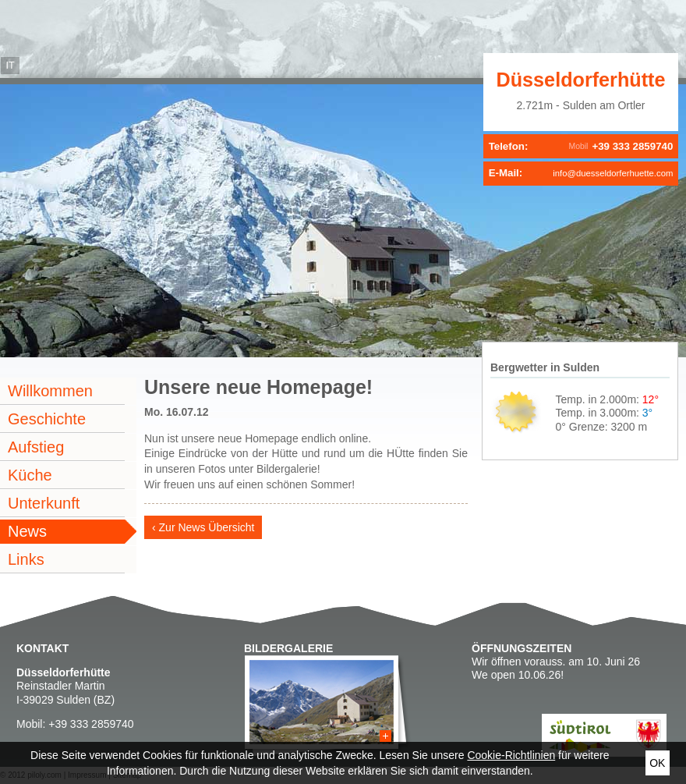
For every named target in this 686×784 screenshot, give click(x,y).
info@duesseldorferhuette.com (613, 173)
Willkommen (50, 391)
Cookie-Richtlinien (511, 755)
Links (26, 559)
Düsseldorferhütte (581, 80)
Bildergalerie (288, 648)
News (27, 531)
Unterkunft (44, 503)
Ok (657, 763)
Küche (30, 475)
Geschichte (47, 419)
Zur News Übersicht (207, 527)
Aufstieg (36, 447)
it (10, 66)
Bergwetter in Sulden (545, 367)
